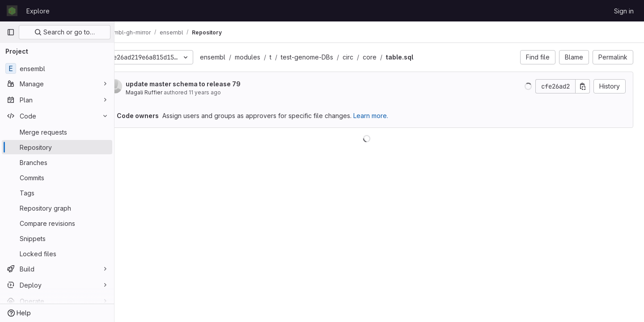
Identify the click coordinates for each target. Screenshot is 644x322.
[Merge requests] (57, 132)
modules (273, 57)
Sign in (624, 11)
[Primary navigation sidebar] (11, 32)
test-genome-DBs (332, 57)
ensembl (238, 57)
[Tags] (57, 193)
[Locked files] (57, 254)
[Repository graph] (57, 208)
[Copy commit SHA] (583, 86)
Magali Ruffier (169, 92)
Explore (38, 11)
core (395, 57)
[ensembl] (57, 68)
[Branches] (57, 162)
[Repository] (57, 147)
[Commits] (57, 178)
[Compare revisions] (57, 223)
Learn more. (396, 116)
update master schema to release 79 (208, 84)
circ (373, 57)
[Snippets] (57, 238)
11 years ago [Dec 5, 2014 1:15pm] (230, 92)
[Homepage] (12, 11)
